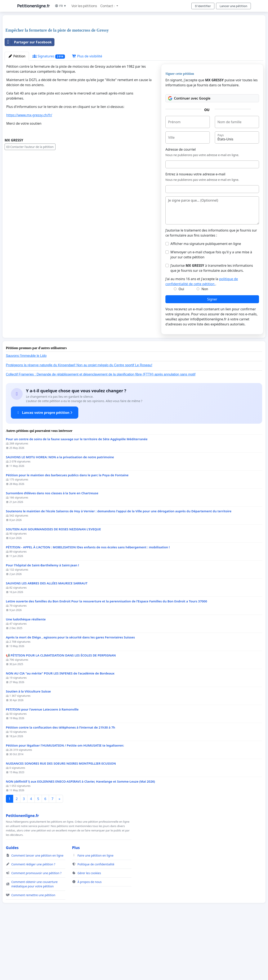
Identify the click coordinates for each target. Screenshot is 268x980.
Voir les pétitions (84, 6)
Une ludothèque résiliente (26, 678)
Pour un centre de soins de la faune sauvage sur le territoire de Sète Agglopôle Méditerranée (77, 498)
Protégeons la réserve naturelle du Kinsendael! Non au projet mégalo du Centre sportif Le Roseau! (79, 424)
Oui (181, 348)
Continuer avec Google (189, 157)
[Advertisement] (130, 51)
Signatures (49, 115)
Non (205, 348)
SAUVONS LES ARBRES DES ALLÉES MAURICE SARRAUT (47, 642)
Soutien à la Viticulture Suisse (28, 750)
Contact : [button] (108, 6)
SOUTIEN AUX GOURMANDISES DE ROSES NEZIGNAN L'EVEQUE (53, 588)
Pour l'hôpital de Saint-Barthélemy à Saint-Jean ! (42, 624)
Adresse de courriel (181, 208)
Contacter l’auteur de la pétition (30, 205)
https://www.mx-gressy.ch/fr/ (29, 174)
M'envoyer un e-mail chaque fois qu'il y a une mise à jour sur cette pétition (211, 313)
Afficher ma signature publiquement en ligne (206, 302)
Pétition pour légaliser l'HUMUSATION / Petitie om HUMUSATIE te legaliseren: (65, 804)
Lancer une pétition (233, 6)
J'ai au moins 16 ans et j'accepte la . (202, 340)
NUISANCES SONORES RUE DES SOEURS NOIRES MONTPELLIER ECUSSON (61, 822)
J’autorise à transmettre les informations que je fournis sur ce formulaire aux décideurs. (212, 327)
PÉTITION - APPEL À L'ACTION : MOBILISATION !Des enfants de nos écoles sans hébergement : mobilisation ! (88, 606)
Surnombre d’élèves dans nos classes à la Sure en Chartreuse (52, 552)
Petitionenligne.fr (33, 6)
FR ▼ (61, 6)
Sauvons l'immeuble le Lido (26, 414)
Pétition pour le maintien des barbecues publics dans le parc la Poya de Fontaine (67, 534)
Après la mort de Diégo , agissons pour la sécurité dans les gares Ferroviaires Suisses (70, 696)
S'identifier (203, 6)
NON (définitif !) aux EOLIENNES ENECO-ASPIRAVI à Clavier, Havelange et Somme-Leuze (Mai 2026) (80, 840)
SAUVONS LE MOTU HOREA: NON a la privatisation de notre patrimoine (60, 516)
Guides (12, 906)
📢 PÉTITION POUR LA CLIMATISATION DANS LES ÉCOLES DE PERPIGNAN (61, 714)
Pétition (17, 115)
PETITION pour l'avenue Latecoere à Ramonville (42, 768)
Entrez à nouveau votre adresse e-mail (195, 233)
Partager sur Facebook (28, 101)
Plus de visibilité (87, 115)
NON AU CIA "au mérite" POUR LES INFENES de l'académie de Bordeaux (60, 732)
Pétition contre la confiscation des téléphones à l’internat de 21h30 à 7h (61, 786)
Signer (212, 358)
